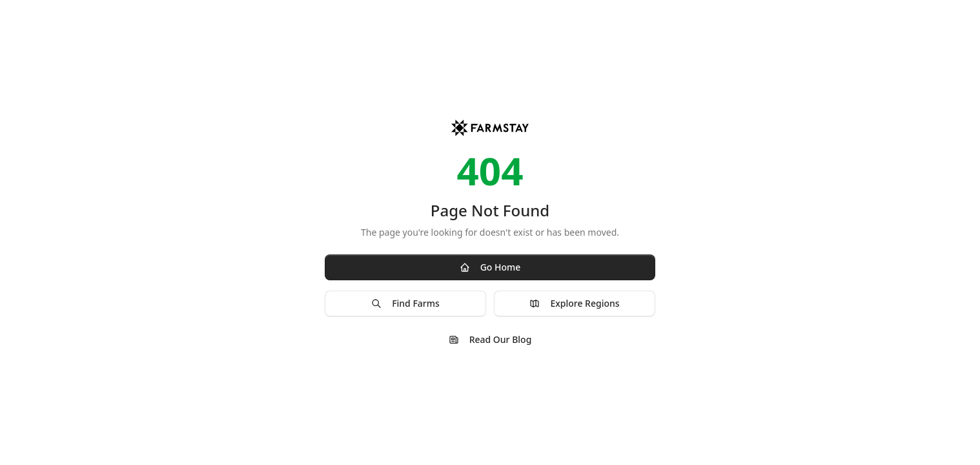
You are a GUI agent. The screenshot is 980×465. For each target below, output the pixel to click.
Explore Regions (574, 303)
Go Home (490, 267)
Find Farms (405, 303)
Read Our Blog (490, 339)
